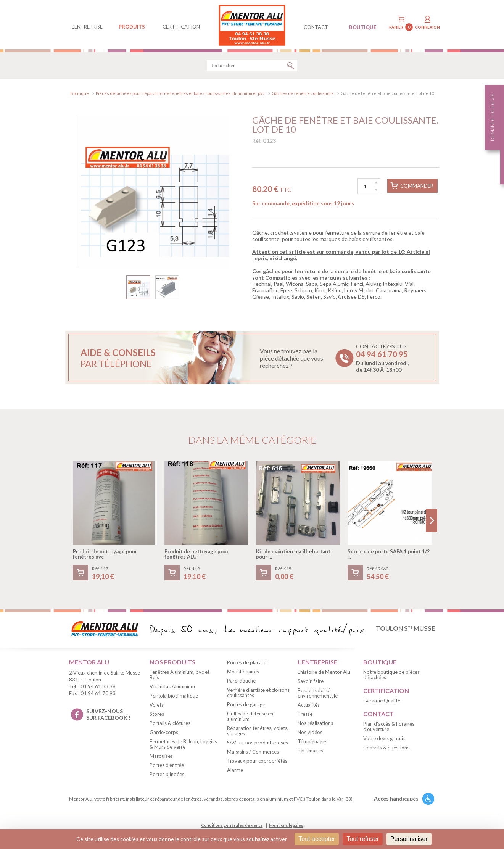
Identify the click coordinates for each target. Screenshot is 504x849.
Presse (305, 715)
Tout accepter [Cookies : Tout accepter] (317, 839)
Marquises (161, 757)
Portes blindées (167, 775)
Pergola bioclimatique (174, 697)
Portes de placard (247, 664)
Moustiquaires (243, 673)
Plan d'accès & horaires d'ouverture (389, 728)
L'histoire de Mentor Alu (324, 673)
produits (132, 27)
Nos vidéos (310, 733)
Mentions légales (286, 826)
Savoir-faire (311, 682)
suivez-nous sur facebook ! (108, 715)
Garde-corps (164, 733)
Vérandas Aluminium (172, 688)
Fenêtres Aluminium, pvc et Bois (180, 676)
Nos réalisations (315, 724)
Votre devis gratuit (384, 739)
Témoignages (312, 743)
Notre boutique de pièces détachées (391, 676)
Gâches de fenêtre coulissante (303, 94)
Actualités (309, 706)
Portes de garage (246, 706)
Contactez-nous (382, 359)
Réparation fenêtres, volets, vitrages (258, 732)
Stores (157, 715)
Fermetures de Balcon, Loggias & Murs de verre (183, 745)
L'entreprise (87, 27)
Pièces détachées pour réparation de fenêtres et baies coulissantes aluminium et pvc (180, 94)
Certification (181, 27)
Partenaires (310, 752)
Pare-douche (241, 682)
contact (316, 27)
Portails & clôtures (170, 724)
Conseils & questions (386, 749)
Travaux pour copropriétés (257, 762)
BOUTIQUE (363, 27)
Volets (157, 706)
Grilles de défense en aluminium (250, 718)
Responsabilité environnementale (318, 694)
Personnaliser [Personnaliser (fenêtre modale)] (409, 839)
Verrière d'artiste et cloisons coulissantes (258, 694)
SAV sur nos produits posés (258, 744)
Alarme (235, 772)
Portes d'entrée (167, 766)
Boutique (80, 94)
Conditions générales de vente (232, 826)
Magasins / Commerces (253, 753)
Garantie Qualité (382, 702)
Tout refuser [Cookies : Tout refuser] (362, 839)
